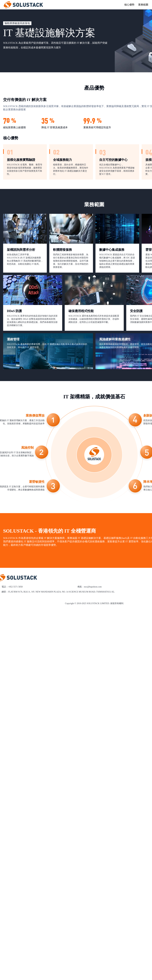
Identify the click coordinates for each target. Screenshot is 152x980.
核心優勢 (129, 5)
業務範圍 (143, 5)
